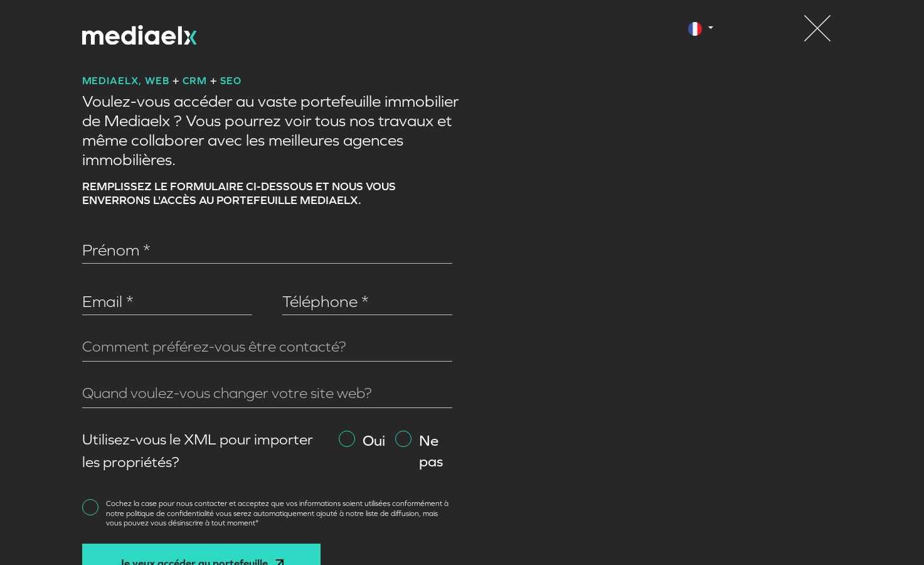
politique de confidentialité (171, 514)
